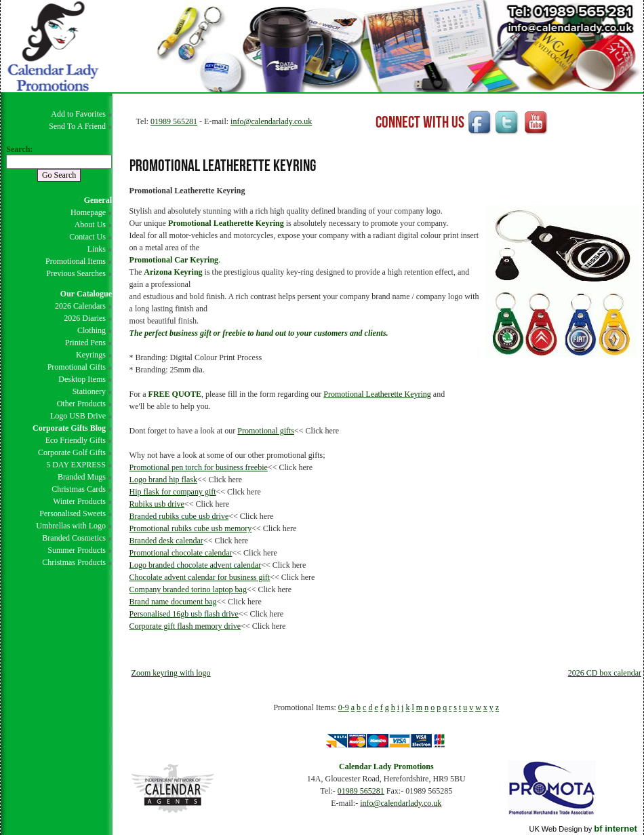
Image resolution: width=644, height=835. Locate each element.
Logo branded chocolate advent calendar (196, 565)
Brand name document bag (173, 602)
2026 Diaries (85, 318)
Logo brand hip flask (163, 480)
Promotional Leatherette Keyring (377, 394)
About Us (90, 225)
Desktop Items (82, 379)
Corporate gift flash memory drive (185, 626)
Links (97, 249)
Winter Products (79, 501)
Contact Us (87, 237)
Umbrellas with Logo (71, 526)
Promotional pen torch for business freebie (199, 467)
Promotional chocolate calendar (181, 553)
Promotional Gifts (77, 367)
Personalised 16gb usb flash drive (184, 614)
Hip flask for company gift (173, 492)
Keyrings (91, 355)
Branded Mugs (82, 477)
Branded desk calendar (166, 541)
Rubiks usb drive (157, 504)
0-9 (344, 707)
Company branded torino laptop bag (188, 589)
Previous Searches (76, 273)
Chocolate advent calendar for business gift (200, 577)
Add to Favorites (78, 114)
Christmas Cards (79, 489)
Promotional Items (76, 261)
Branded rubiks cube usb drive (179, 516)
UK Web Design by (583, 829)
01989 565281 (174, 121)
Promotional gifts (266, 431)
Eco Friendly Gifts (76, 440)
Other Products (81, 404)
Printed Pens (85, 343)
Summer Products (77, 550)
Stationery (89, 391)
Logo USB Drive (78, 416)
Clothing (92, 330)
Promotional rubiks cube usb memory (191, 528)
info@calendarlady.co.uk (271, 121)
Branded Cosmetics (74, 538)
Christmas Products (74, 562)
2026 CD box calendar (605, 673)
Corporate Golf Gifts (72, 452)
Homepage (88, 212)
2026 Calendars (80, 306)
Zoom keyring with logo (171, 673)
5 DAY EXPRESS (76, 465)
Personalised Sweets (73, 513)
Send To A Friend (77, 126)
